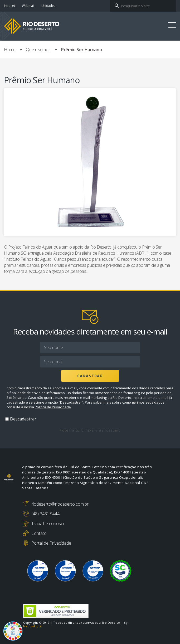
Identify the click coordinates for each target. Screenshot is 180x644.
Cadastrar (90, 376)
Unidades (48, 6)
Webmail (28, 6)
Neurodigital (33, 626)
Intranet (9, 6)
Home (10, 49)
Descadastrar (23, 419)
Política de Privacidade (53, 407)
